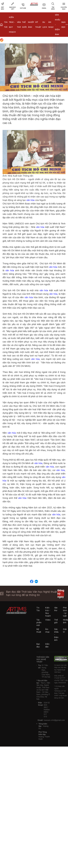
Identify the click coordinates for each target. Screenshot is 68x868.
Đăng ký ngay (61, 593)
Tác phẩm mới (39, 622)
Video (48, 620)
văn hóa (30, 200)
